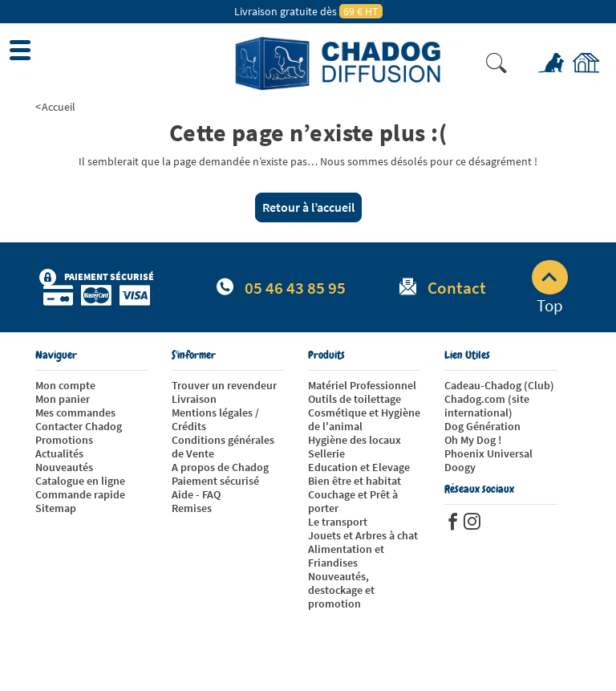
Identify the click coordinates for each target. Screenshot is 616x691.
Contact (457, 288)
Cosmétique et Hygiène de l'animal (364, 419)
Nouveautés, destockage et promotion (341, 590)
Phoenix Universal (488, 453)
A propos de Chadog (220, 467)
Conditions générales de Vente (223, 447)
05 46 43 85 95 (295, 288)
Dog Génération (482, 426)
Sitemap (56, 508)
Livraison (194, 399)
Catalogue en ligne (80, 481)
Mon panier (63, 399)
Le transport (338, 522)
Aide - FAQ (196, 494)
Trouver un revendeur (224, 385)
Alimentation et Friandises (346, 556)
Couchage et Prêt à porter (353, 501)
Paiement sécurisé (215, 481)
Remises (192, 508)
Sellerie (326, 453)
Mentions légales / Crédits (215, 419)
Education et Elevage (359, 467)
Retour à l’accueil (308, 207)
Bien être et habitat (355, 481)
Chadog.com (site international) (487, 406)
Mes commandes (75, 413)
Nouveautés (64, 467)
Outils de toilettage (355, 399)
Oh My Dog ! (473, 440)
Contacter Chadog (79, 426)
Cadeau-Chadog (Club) (499, 385)
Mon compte (65, 385)
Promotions (64, 440)
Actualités (59, 453)
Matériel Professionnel (362, 385)
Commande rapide (80, 494)
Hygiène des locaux (355, 440)
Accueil (59, 107)
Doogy (460, 467)
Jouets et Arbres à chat (363, 535)
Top (550, 288)
